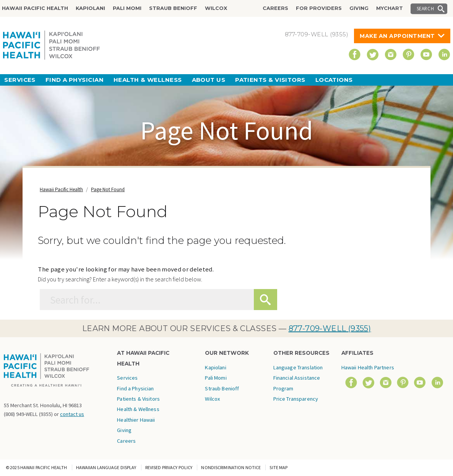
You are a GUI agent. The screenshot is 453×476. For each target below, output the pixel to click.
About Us (209, 80)
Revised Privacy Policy (169, 467)
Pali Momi (127, 8)
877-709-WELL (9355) (330, 328)
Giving (359, 8)
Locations (334, 80)
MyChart (390, 8)
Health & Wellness (148, 80)
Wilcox (216, 8)
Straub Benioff (173, 8)
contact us (72, 414)
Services (20, 80)
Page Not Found (108, 189)
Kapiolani (90, 8)
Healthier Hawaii (136, 420)
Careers (275, 8)
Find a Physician (75, 80)
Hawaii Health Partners (368, 367)
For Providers (319, 8)
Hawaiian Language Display (106, 467)
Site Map (278, 467)
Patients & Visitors (270, 80)
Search (425, 8)
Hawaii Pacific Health (35, 8)
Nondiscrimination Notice (231, 467)
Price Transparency (296, 399)
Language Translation (298, 367)
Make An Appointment (397, 36)
